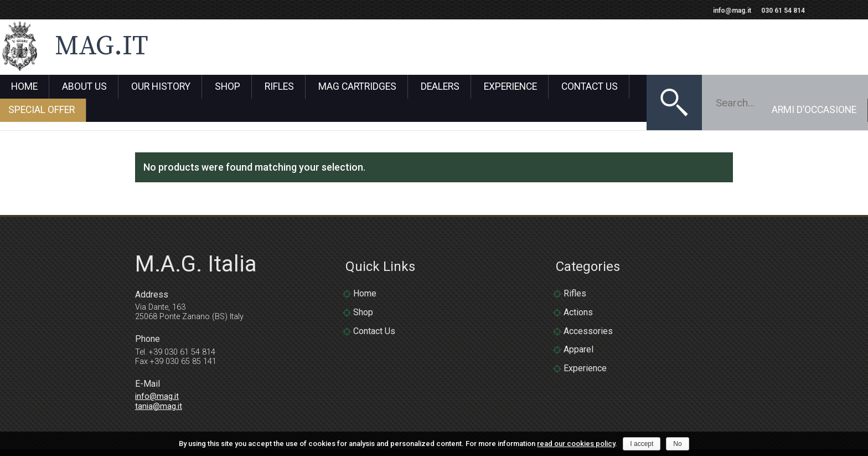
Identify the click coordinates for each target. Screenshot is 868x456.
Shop (228, 87)
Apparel (578, 318)
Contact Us (590, 87)
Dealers (440, 87)
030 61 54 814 (783, 11)
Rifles (279, 87)
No (677, 444)
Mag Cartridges (357, 87)
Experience (510, 87)
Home (24, 87)
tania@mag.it (159, 374)
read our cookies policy (576, 444)
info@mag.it (732, 11)
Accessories (588, 299)
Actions (578, 280)
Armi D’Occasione (814, 87)
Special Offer (673, 87)
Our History (161, 87)
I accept (642, 444)
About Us (84, 87)
